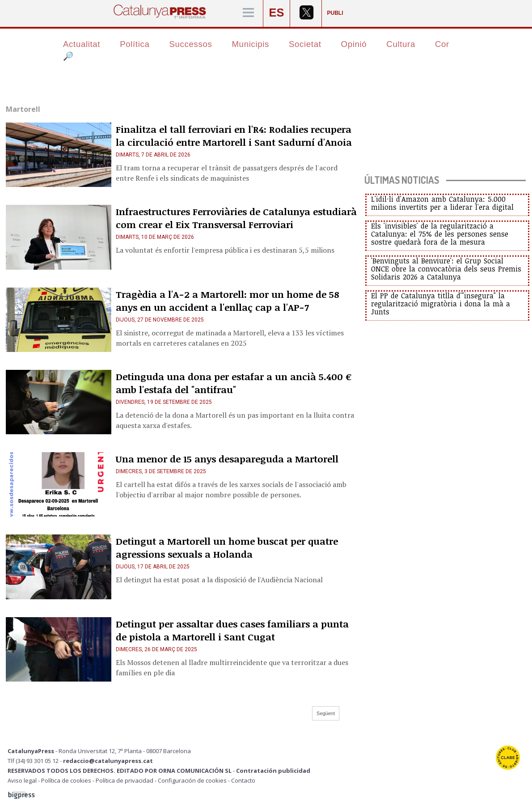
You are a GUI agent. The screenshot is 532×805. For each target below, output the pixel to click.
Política (135, 44)
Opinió (354, 44)
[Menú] (248, 13)
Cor (442, 44)
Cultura (401, 44)
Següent (326, 713)
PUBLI (335, 13)
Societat (305, 44)
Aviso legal (22, 780)
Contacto (243, 780)
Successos (190, 44)
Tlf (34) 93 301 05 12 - (35, 761)
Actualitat (82, 44)
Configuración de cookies (192, 780)
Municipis (250, 44)
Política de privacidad (125, 780)
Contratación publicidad (273, 771)
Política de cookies (66, 780)
